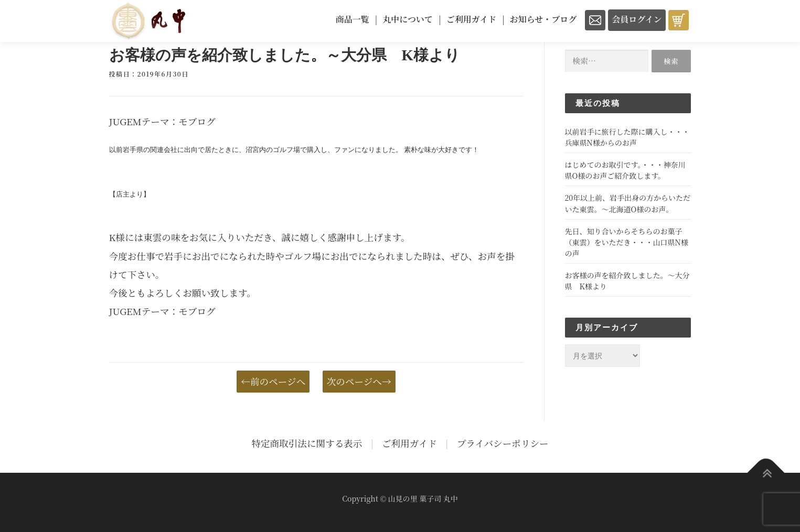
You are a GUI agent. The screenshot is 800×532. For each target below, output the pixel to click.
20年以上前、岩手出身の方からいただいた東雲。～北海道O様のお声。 (628, 203)
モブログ (197, 121)
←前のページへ (273, 381)
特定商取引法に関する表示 (307, 443)
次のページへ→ (359, 381)
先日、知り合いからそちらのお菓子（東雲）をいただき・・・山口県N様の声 (627, 242)
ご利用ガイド (409, 443)
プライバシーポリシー (503, 443)
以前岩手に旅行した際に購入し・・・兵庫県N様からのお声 (627, 137)
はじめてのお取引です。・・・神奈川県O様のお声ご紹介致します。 (625, 170)
